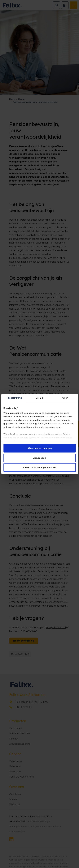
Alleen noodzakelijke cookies (39, 467)
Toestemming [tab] (14, 398)
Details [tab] (39, 398)
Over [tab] (65, 398)
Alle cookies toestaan (39, 448)
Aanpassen (40, 458)
